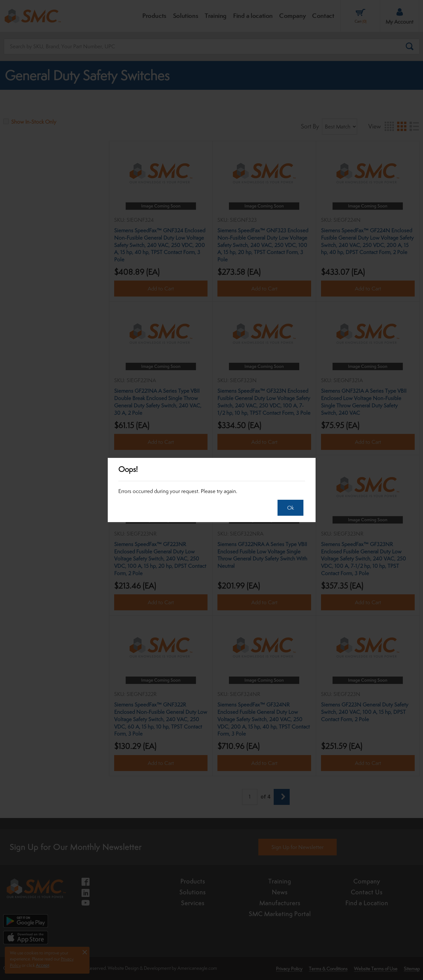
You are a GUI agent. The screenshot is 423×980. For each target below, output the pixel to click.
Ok (288, 508)
